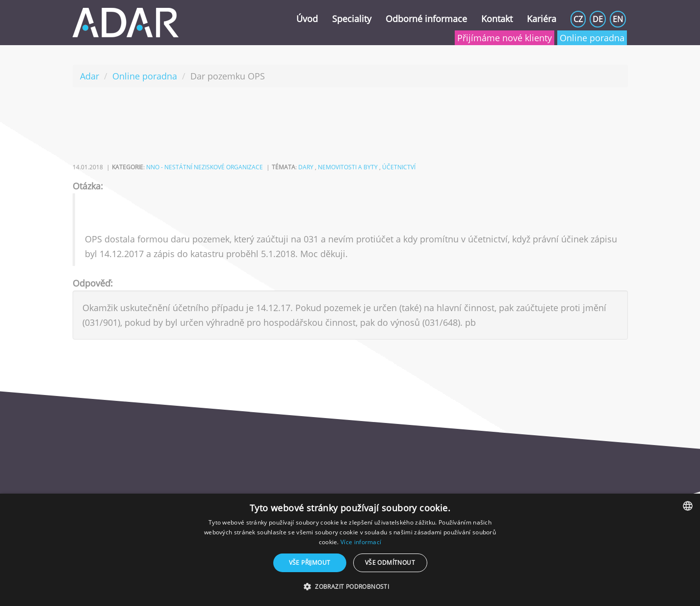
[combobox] (688, 506)
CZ (578, 19)
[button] (350, 587)
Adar (90, 76)
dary (306, 167)
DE (598, 19)
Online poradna (592, 38)
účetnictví (399, 167)
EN (618, 19)
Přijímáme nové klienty (505, 38)
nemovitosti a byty (348, 167)
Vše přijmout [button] (310, 563)
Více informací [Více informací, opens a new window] (361, 542)
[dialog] (350, 550)
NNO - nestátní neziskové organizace (205, 167)
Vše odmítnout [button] (390, 563)
